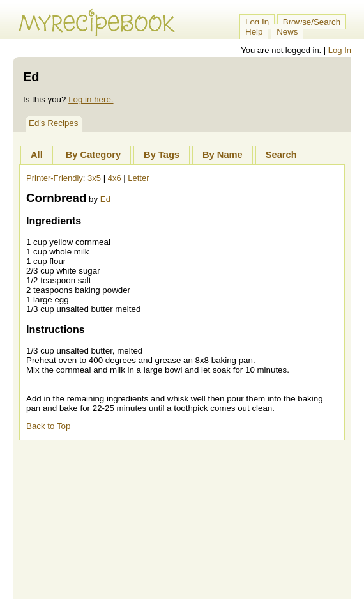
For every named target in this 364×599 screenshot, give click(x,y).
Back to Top (48, 426)
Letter (138, 178)
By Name (223, 155)
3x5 (94, 178)
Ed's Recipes (53, 123)
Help (254, 32)
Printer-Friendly (55, 178)
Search (281, 155)
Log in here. (91, 99)
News (287, 32)
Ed (105, 199)
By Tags (162, 155)
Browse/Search (312, 22)
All (37, 155)
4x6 (115, 178)
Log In (257, 22)
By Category (93, 155)
